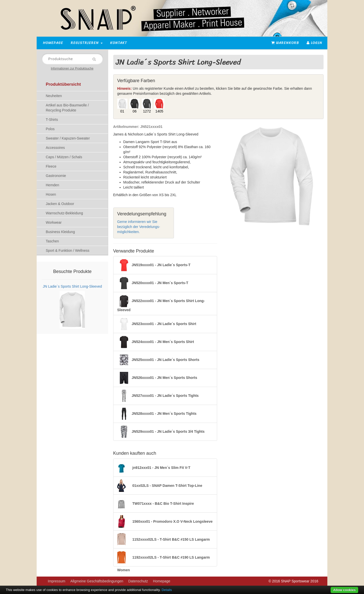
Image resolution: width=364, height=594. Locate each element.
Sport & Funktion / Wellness (67, 250)
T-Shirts (52, 120)
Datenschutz (138, 581)
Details (167, 590)
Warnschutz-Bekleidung (64, 213)
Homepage (53, 43)
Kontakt (119, 43)
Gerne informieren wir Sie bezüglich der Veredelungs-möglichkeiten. (139, 227)
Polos (50, 129)
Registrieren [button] (87, 43)
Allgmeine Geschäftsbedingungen (97, 581)
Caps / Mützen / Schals (64, 157)
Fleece (51, 166)
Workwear (54, 222)
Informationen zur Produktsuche (72, 68)
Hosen (51, 194)
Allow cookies (344, 590)
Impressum (56, 581)
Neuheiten (54, 96)
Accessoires (55, 148)
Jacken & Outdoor (60, 204)
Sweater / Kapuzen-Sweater (68, 138)
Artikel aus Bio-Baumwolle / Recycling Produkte (67, 108)
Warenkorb (285, 43)
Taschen (52, 241)
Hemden (52, 185)
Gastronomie (56, 176)
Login (314, 43)
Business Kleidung (60, 232)
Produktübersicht (63, 84)
